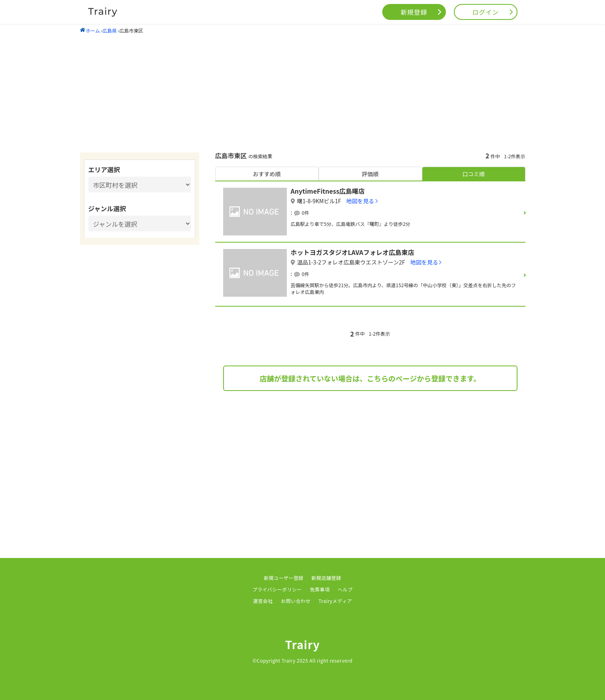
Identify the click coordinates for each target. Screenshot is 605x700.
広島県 (110, 30)
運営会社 (263, 601)
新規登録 (414, 12)
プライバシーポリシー (277, 589)
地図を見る (360, 201)
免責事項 (320, 589)
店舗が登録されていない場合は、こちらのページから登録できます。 (370, 378)
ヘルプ (345, 589)
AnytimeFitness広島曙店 (328, 191)
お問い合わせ (296, 601)
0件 (306, 213)
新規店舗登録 (326, 578)
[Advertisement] (303, 93)
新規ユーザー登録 (284, 578)
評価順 (370, 174)
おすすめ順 (267, 174)
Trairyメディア (335, 601)
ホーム (90, 30)
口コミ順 (474, 174)
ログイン (485, 12)
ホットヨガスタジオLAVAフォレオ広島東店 (353, 252)
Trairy (303, 644)
